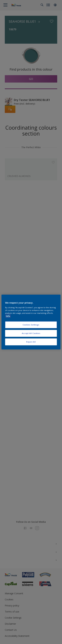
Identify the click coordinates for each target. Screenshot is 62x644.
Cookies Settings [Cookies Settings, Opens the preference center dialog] (31, 325)
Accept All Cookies (31, 333)
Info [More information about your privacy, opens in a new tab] (8, 316)
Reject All (31, 342)
